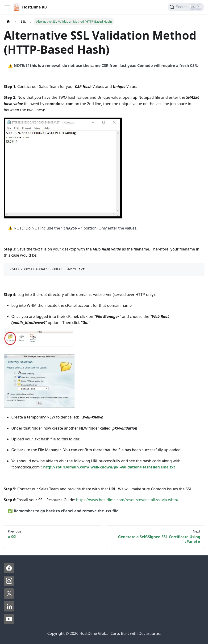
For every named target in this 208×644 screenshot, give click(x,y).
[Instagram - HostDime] (9, 585)
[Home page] (8, 22)
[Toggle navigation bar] (7, 7)
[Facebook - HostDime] (9, 572)
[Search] (186, 7)
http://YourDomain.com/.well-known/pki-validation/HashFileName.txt (109, 467)
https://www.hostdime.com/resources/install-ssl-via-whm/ (127, 500)
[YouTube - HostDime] (9, 623)
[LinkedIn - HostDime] (9, 610)
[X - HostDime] (9, 597)
